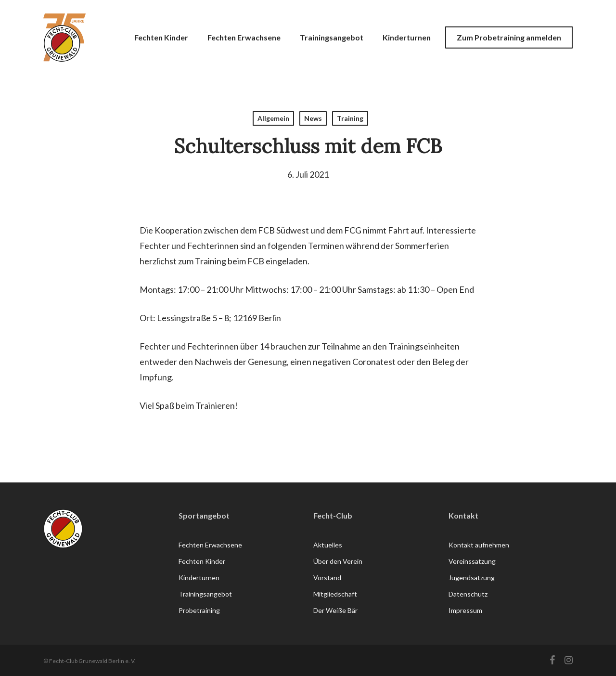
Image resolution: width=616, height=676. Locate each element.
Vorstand (327, 578)
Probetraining (199, 610)
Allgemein (273, 118)
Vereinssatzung (472, 561)
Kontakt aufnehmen (479, 545)
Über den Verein (338, 561)
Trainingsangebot (205, 594)
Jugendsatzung (472, 578)
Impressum (465, 610)
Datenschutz (468, 594)
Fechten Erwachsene (210, 545)
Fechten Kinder (202, 561)
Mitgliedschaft (335, 594)
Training (350, 118)
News (313, 118)
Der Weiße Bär (335, 610)
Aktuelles (328, 545)
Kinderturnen (199, 578)
